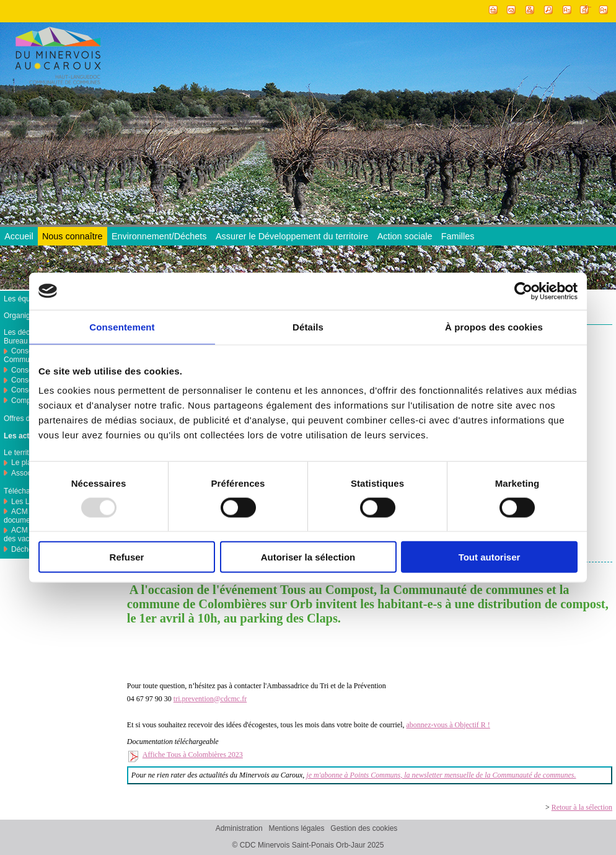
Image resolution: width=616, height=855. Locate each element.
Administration (239, 828)
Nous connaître (73, 236)
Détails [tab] (308, 326)
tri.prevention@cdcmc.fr (210, 699)
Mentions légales (296, 828)
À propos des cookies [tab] (494, 326)
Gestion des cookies (364, 828)
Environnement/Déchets (159, 236)
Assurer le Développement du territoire (292, 236)
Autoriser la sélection (308, 557)
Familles (458, 236)
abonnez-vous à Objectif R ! (448, 725)
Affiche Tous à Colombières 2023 (193, 755)
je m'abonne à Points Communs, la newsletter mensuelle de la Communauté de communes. (441, 775)
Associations (32, 473)
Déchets (25, 549)
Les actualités (28, 436)
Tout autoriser (490, 557)
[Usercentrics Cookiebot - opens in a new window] (523, 291)
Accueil (19, 236)
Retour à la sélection (582, 807)
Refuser (127, 557)
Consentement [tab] (122, 326)
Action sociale (405, 236)
